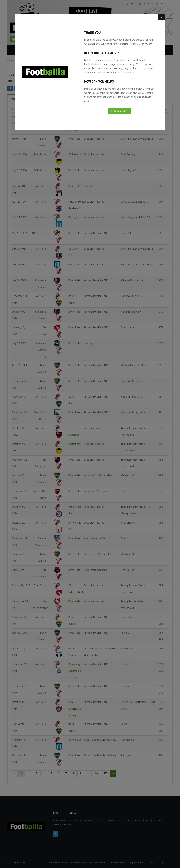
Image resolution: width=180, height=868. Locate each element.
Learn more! (119, 111)
